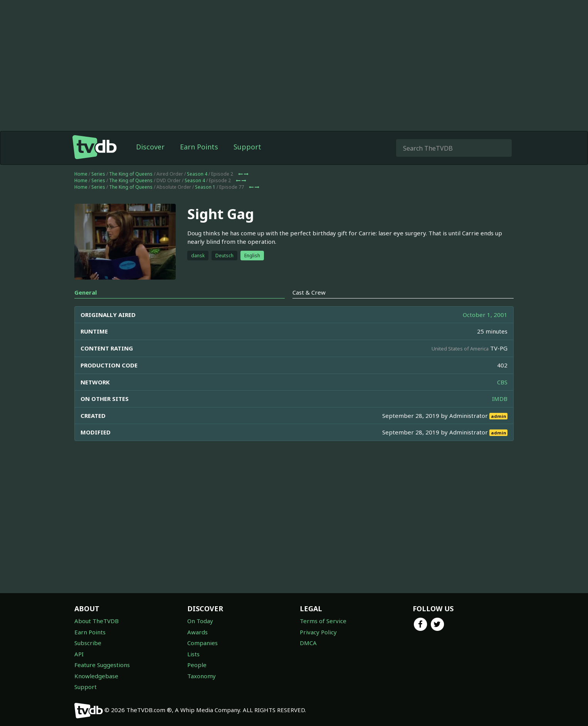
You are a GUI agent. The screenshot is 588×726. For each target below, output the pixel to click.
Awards (197, 632)
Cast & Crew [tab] (309, 292)
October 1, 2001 (485, 315)
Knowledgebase (96, 676)
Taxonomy (202, 676)
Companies (202, 643)
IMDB (500, 399)
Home (81, 174)
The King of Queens (131, 174)
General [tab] (86, 292)
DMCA (308, 643)
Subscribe (88, 643)
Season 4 (197, 174)
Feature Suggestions (102, 665)
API (79, 654)
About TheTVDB (97, 621)
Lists (193, 654)
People (197, 665)
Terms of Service (323, 621)
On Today (200, 621)
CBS (502, 382)
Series (98, 174)
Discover (150, 147)
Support (247, 147)
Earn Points (199, 147)
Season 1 (205, 187)
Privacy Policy (318, 632)
